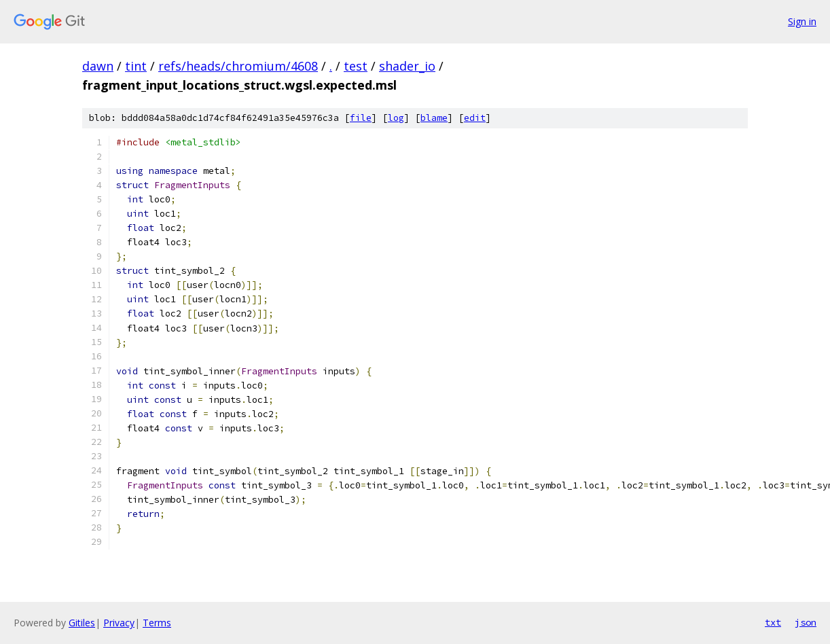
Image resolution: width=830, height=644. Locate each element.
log (396, 118)
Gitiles (82, 623)
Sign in (802, 21)
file (361, 118)
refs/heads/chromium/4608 (238, 66)
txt (773, 622)
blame (434, 118)
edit (475, 118)
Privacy (119, 623)
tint (136, 66)
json (806, 622)
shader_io (407, 66)
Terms (157, 623)
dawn (98, 66)
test (356, 66)
